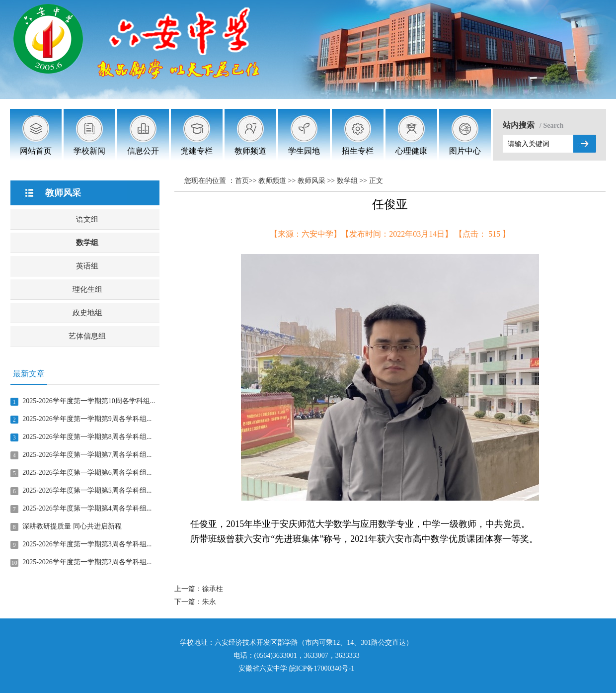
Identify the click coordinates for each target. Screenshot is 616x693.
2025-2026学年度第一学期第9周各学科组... (87, 419)
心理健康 (411, 151)
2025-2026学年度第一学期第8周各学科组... (87, 437)
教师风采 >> (317, 181)
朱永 (209, 602)
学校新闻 (89, 151)
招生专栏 (358, 151)
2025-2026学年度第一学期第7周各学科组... (87, 455)
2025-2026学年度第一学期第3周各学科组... (87, 544)
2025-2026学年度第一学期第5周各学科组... (87, 490)
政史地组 (87, 313)
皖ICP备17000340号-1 (322, 668)
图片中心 (465, 151)
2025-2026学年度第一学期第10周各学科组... (89, 401)
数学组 (87, 243)
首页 (242, 181)
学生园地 (304, 151)
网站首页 (36, 151)
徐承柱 (213, 589)
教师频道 (250, 151)
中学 (280, 668)
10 (14, 563)
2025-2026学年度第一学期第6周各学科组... (87, 473)
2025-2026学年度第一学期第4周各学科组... (87, 508)
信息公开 (143, 151)
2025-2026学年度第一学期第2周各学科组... (87, 562)
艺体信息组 (87, 336)
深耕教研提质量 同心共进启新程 (72, 526)
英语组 (87, 266)
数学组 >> (353, 181)
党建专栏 (197, 151)
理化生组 (87, 289)
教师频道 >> (278, 181)
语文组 (87, 219)
